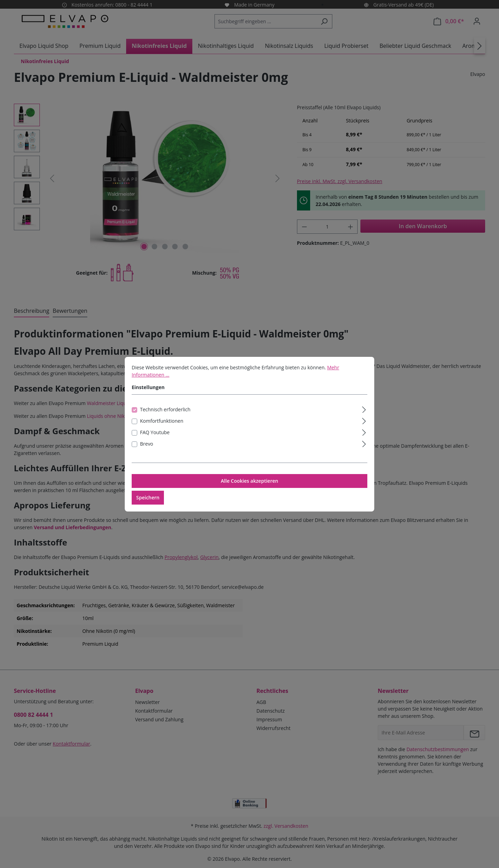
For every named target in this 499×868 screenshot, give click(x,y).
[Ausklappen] (364, 414)
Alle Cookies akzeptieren (249, 487)
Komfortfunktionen (162, 427)
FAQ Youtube (155, 438)
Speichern (148, 503)
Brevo (147, 450)
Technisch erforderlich (165, 415)
